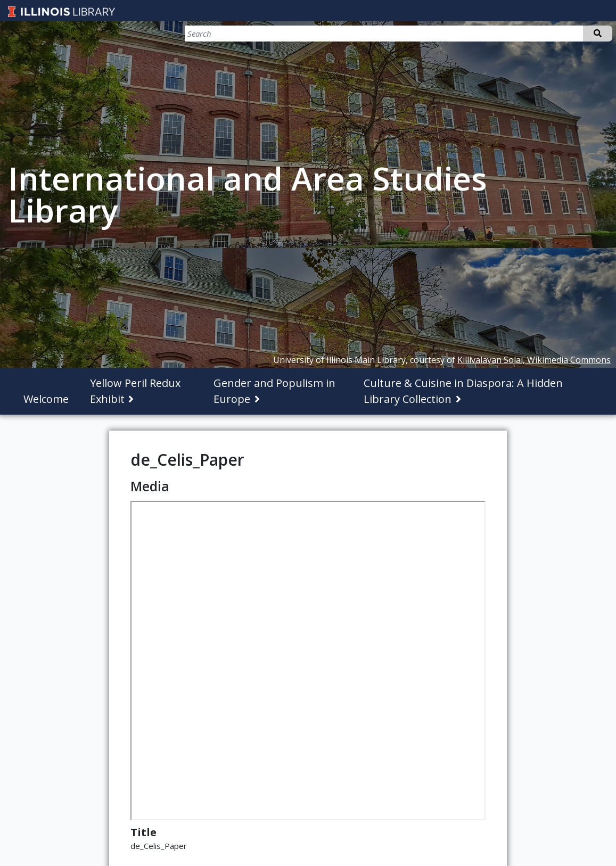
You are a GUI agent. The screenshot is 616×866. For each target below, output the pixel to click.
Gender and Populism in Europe (274, 391)
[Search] (556, 34)
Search (598, 34)
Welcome (46, 399)
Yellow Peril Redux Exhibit (135, 391)
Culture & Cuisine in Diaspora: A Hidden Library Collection (463, 391)
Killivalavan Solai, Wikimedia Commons (534, 360)
